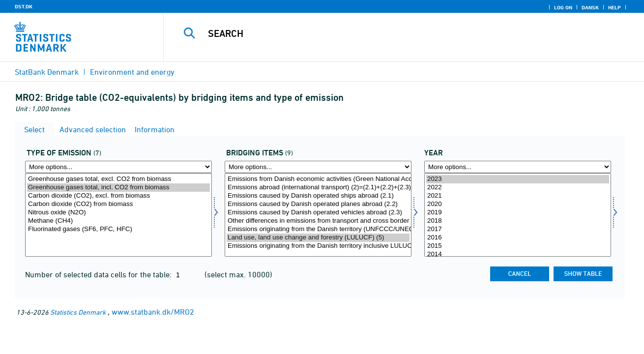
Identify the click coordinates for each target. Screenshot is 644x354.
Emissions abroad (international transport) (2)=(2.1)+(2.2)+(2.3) (318, 188)
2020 (518, 204)
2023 (518, 179)
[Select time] (518, 215)
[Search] (394, 33)
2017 (518, 229)
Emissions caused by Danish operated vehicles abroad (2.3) (318, 213)
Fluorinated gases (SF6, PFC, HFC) (118, 229)
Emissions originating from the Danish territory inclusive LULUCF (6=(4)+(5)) (318, 246)
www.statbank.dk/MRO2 (153, 312)
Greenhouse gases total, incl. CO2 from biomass (118, 188)
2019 (518, 213)
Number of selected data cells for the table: (99, 274)
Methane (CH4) (118, 221)
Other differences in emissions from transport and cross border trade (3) (318, 221)
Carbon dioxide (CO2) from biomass (118, 204)
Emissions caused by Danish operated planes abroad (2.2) (318, 204)
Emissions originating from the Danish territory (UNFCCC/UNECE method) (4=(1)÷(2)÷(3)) (318, 229)
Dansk (590, 7)
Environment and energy (132, 72)
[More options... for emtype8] (118, 167)
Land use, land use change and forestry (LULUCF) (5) (318, 238)
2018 (518, 221)
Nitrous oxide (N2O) (118, 213)
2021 (518, 196)
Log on (563, 7)
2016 (518, 238)
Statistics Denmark (78, 312)
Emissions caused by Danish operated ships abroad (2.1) (318, 196)
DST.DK (24, 6)
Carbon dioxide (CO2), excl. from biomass (118, 196)
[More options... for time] (518, 167)
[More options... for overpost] (318, 167)
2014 (518, 254)
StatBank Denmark (47, 72)
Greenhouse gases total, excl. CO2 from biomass (118, 179)
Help (615, 7)
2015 (518, 246)
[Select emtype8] (118, 215)
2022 (518, 188)
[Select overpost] (318, 215)
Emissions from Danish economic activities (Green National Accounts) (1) (318, 179)
